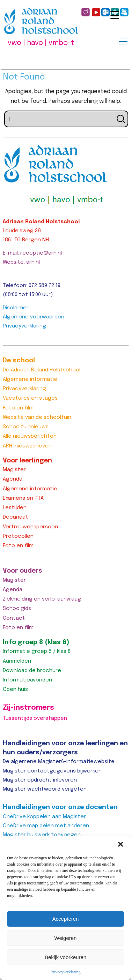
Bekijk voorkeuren (65, 957)
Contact (14, 618)
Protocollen (18, 536)
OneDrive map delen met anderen (46, 826)
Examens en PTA (23, 498)
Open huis (15, 689)
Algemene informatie (30, 379)
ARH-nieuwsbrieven (27, 446)
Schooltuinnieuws (26, 427)
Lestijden (15, 508)
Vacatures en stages (30, 398)
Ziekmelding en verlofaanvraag (42, 599)
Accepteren (66, 919)
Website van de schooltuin (37, 417)
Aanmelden (17, 661)
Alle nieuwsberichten (30, 436)
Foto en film (18, 408)
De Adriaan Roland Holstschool (42, 370)
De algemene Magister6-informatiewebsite (59, 762)
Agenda (13, 479)
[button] (121, 844)
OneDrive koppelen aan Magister (44, 817)
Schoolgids (17, 609)
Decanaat (16, 517)
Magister (14, 470)
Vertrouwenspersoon (30, 527)
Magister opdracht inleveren (40, 780)
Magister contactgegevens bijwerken (52, 771)
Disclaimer (16, 308)
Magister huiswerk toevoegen (42, 835)
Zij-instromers (28, 708)
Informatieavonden (27, 680)
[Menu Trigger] (123, 41)
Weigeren (66, 938)
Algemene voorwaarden (34, 317)
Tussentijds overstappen (35, 718)
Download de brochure (32, 671)
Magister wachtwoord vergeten (45, 789)
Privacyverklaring (66, 972)
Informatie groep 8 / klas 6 (37, 651)
